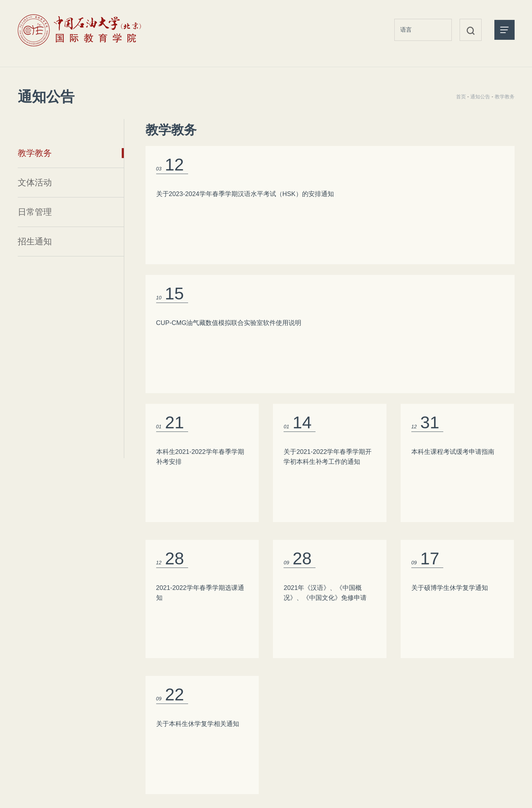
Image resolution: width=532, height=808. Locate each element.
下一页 (355, 604)
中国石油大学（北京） (465, 732)
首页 (461, 97)
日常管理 (35, 212)
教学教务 (35, 153)
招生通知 (35, 241)
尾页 (386, 604)
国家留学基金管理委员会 (468, 719)
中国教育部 (449, 706)
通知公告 (480, 97)
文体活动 (35, 182)
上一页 (305, 604)
